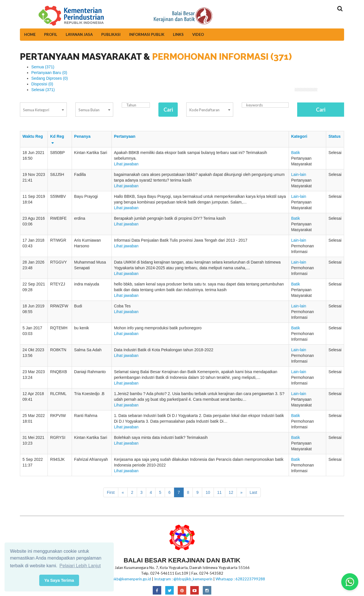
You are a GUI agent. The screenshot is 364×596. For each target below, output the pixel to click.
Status (335, 136)
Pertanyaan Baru (49, 73)
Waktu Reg (33, 136)
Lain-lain (299, 174)
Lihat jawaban (126, 164)
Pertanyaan (125, 136)
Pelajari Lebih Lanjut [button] (80, 566)
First (111, 492)
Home (30, 34)
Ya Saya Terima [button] (59, 580)
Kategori (299, 136)
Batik (296, 153)
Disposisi (42, 84)
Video (198, 34)
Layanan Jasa (79, 34)
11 (220, 492)
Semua (43, 67)
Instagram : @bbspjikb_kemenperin (183, 579)
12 (231, 492)
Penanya (82, 136)
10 (208, 492)
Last (253, 492)
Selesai (43, 90)
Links (178, 34)
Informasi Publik (147, 34)
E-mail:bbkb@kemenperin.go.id (125, 579)
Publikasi (111, 34)
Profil (51, 34)
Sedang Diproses (49, 78)
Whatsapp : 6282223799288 (240, 579)
